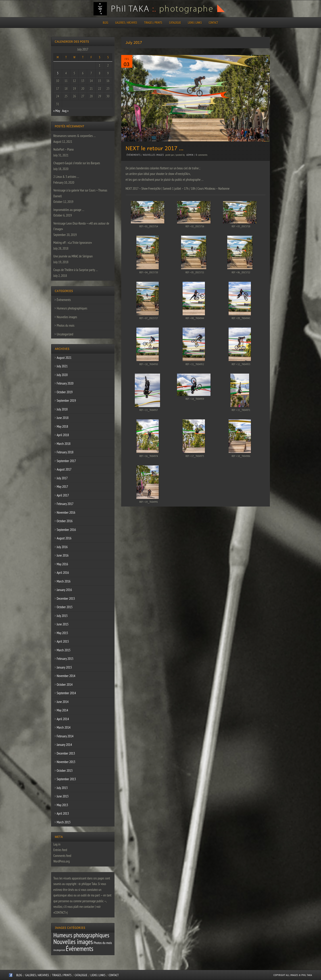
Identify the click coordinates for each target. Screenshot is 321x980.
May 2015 (62, 633)
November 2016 (66, 512)
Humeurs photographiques (72, 308)
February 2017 (65, 504)
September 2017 (66, 461)
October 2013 (65, 771)
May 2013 (62, 805)
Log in (57, 844)
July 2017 (62, 478)
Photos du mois (66, 325)
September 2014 (66, 693)
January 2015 (64, 667)
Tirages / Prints (153, 23)
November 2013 (66, 762)
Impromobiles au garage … (69, 210)
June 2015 (63, 624)
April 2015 (63, 641)
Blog (106, 23)
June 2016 (63, 555)
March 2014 (64, 727)
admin (190, 155)
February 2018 (65, 452)
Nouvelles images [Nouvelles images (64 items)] (73, 942)
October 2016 (65, 521)
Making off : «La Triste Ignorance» (73, 243)
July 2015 (62, 616)
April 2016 (63, 573)
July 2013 (62, 788)
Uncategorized (65, 334)
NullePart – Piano (64, 149)
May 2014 (62, 710)
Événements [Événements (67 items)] (80, 948)
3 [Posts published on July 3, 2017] (58, 73)
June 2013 (63, 796)
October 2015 (65, 607)
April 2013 (63, 813)
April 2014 (63, 719)
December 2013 (66, 753)
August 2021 (64, 358)
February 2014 (65, 736)
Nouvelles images (154, 155)
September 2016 (66, 530)
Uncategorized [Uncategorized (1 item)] (59, 950)
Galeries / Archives (126, 23)
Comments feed (62, 856)
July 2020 (62, 375)
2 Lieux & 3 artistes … (66, 177)
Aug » (65, 111)
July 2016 (62, 547)
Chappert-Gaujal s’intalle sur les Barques (77, 163)
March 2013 (64, 822)
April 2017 (63, 495)
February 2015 (65, 659)
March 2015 (64, 650)
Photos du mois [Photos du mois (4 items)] (103, 943)
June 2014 (63, 702)
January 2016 (64, 590)
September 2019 (66, 401)
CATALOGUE (175, 23)
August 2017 (64, 469)
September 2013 (66, 779)
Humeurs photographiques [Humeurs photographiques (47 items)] (81, 935)
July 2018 (62, 409)
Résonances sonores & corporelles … (74, 136)
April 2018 (63, 435)
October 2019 (65, 392)
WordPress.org (61, 861)
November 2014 (66, 676)
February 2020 (65, 383)
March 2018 (64, 444)
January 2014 (64, 745)
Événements (134, 155)
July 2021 (62, 366)
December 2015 (66, 598)
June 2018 (63, 418)
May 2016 (62, 564)
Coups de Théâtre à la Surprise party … (76, 270)
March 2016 (64, 581)
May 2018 (62, 426)
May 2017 (62, 487)
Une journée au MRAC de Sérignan (73, 256)
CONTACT (213, 23)
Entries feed (60, 850)
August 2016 (64, 538)
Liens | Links (195, 23)
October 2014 (65, 685)
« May (57, 111)
